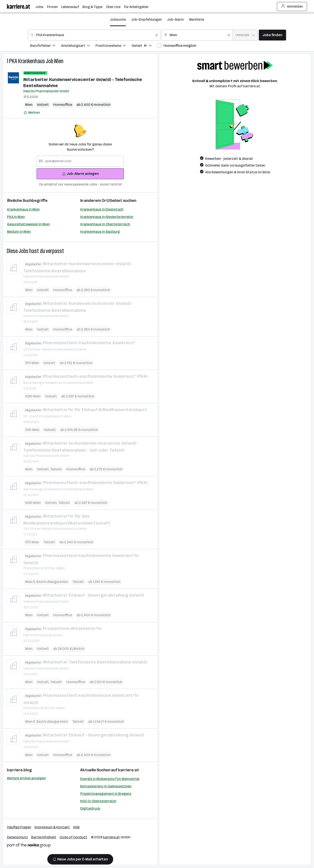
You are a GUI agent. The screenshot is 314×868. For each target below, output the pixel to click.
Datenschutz (17, 837)
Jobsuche (118, 19)
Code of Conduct (73, 837)
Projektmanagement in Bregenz (106, 794)
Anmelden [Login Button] (292, 7)
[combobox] (94, 35)
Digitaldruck (90, 808)
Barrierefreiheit (44, 837)
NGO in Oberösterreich (98, 801)
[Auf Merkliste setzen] (32, 113)
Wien (59, 61)
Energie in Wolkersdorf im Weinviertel (110, 779)
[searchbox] (80, 161)
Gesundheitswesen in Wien (28, 224)
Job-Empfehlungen (146, 19)
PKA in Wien (16, 217)
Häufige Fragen (19, 827)
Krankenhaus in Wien (23, 209)
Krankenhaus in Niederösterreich (107, 217)
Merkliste (197, 19)
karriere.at (129, 770)
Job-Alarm (175, 19)
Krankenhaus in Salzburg (100, 232)
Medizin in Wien (19, 232)
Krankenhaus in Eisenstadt (102, 209)
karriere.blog (19, 770)
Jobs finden (272, 35)
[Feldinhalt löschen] (157, 35)
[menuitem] (46, 46)
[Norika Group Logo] (29, 846)
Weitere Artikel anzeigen (26, 778)
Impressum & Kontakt (52, 827)
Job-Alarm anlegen (80, 174)
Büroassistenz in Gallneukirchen (106, 786)
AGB (76, 827)
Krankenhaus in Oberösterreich (105, 224)
